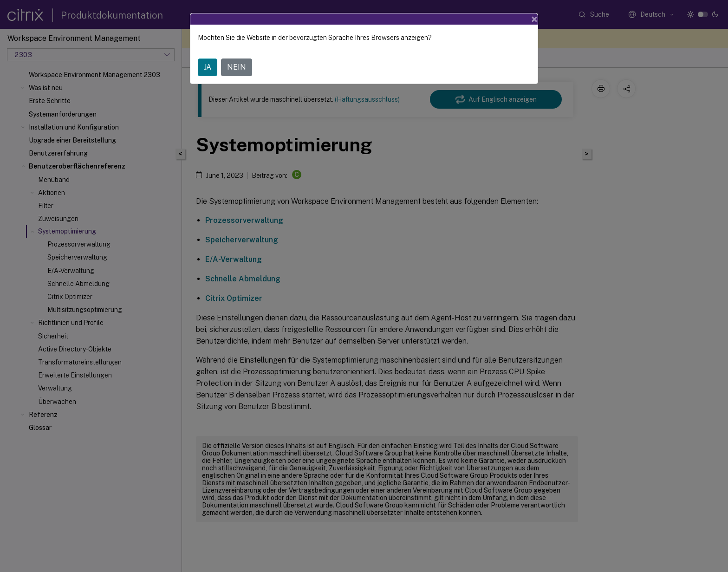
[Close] (534, 19)
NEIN (237, 67)
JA (208, 67)
